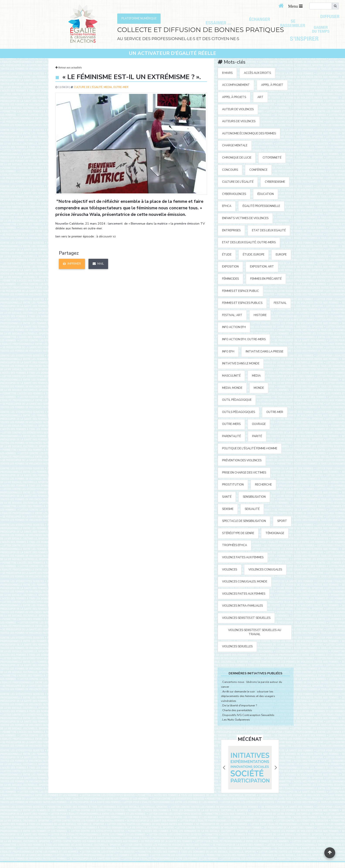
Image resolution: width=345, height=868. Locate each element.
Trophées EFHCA (235, 545)
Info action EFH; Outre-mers (244, 339)
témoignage (275, 533)
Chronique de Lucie (237, 158)
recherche (263, 485)
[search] (321, 6)
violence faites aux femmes (243, 557)
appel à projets (234, 97)
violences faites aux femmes (244, 594)
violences (230, 570)
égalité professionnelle (261, 206)
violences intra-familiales (242, 606)
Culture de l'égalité (88, 87)
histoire (260, 315)
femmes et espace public (240, 291)
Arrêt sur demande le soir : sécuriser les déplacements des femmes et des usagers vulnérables (248, 696)
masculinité (231, 376)
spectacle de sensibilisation (244, 521)
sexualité (252, 509)
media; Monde (232, 388)
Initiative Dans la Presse (264, 352)
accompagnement (236, 85)
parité (257, 436)
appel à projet (272, 85)
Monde (259, 388)
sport (282, 521)
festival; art (232, 315)
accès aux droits (257, 73)
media (108, 87)
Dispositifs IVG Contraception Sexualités (248, 715)
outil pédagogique (237, 400)
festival (280, 303)
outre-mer (121, 87)
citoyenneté (272, 158)
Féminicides (230, 279)
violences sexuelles (237, 646)
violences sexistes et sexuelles (246, 618)
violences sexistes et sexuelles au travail (255, 632)
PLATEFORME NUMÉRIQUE (139, 19)
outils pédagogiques (239, 412)
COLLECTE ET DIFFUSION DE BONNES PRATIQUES (201, 30)
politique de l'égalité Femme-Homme (250, 448)
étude (227, 255)
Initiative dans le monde (241, 364)
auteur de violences (238, 109)
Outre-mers (231, 424)
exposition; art (262, 267)
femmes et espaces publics (242, 303)
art (260, 97)
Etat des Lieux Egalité (269, 230)
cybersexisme (275, 182)
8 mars (227, 73)
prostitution (233, 485)
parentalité (231, 436)
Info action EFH (234, 327)
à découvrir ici (106, 236)
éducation (266, 194)
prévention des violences (242, 460)
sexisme (228, 509)
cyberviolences (234, 194)
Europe (281, 255)
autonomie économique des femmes (249, 134)
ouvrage (259, 424)
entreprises (231, 230)
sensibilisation (254, 497)
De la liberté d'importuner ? (240, 706)
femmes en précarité (266, 279)
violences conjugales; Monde (245, 582)
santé (227, 497)
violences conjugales (265, 570)
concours (230, 170)
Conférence (258, 170)
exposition (230, 267)
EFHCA (227, 206)
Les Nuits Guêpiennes (236, 720)
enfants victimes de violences (245, 218)
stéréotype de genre (238, 533)
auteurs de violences (239, 121)
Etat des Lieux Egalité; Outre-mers (249, 242)
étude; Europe (254, 255)
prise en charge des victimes (244, 473)
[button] (224, 768)
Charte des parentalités (237, 710)
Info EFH (228, 352)
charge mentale (235, 146)
